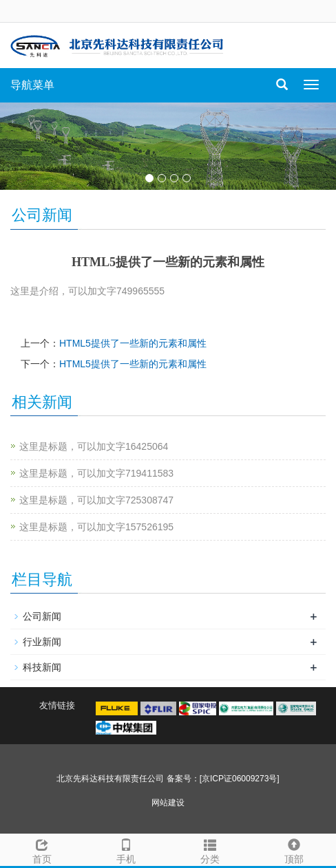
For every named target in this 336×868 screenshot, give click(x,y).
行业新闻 (42, 642)
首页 (42, 849)
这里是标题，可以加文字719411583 (96, 473)
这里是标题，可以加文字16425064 (94, 446)
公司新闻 (42, 616)
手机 (126, 849)
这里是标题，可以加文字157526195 (96, 527)
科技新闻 (42, 667)
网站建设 (168, 803)
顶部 (294, 849)
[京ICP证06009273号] (240, 779)
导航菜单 (32, 85)
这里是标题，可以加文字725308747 (96, 500)
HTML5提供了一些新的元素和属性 (133, 343)
